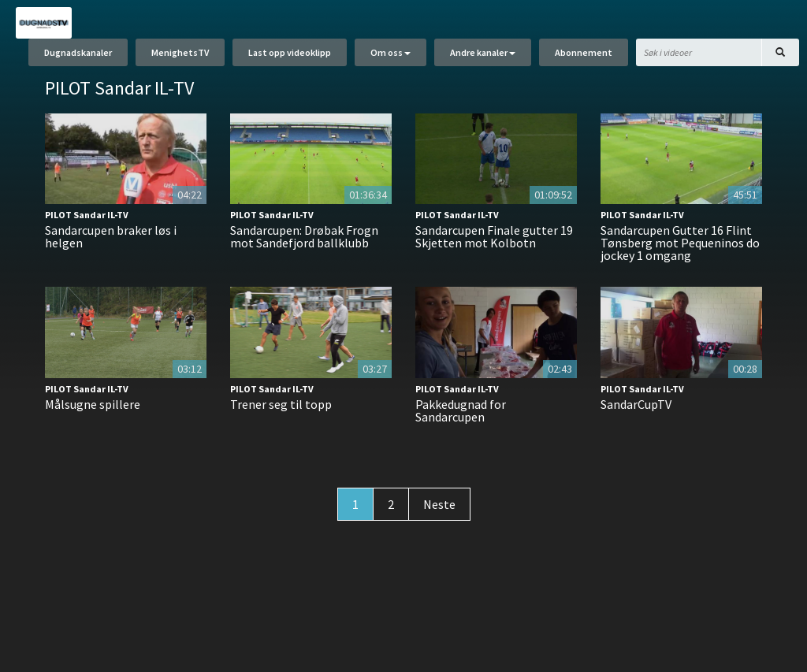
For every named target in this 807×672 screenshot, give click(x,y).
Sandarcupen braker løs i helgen (111, 236)
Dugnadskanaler (78, 53)
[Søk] (780, 53)
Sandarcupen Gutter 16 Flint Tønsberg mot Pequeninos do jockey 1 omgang (680, 243)
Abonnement (584, 53)
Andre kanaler (483, 53)
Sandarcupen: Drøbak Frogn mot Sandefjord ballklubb (304, 236)
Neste (439, 504)
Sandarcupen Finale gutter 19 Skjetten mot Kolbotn (494, 236)
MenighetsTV (180, 53)
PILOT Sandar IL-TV (87, 215)
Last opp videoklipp (290, 53)
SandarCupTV (636, 404)
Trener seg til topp (281, 404)
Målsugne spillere (93, 404)
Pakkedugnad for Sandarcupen (461, 410)
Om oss (390, 53)
